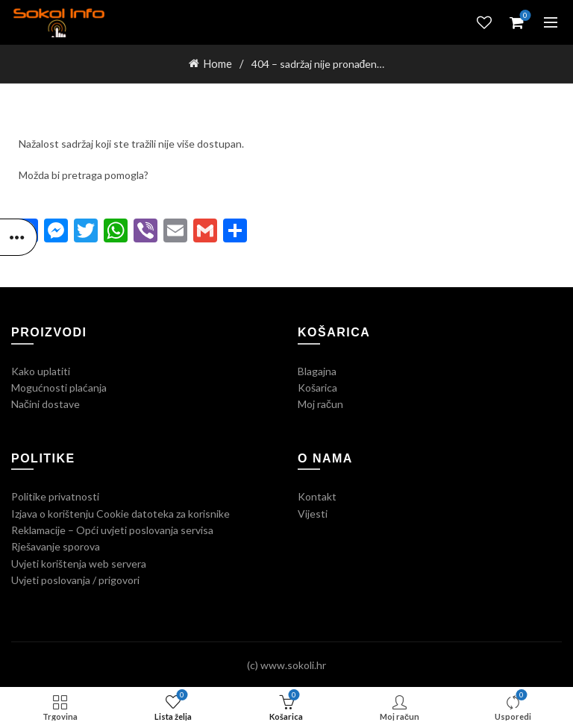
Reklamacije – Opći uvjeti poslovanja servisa (112, 529)
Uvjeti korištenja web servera (79, 562)
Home (217, 63)
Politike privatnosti (55, 496)
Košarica (317, 387)
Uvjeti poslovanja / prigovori (75, 579)
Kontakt (317, 496)
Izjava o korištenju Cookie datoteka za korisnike (120, 512)
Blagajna (317, 370)
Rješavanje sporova (56, 546)
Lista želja (484, 22)
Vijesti (313, 512)
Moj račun (320, 403)
